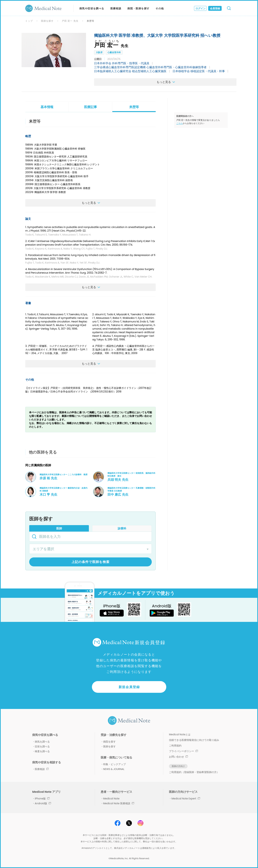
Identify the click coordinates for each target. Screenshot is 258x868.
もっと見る (167, 82)
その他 (160, 8)
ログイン (200, 8)
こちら (180, 123)
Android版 (43, 803)
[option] (54, 50)
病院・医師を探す (138, 8)
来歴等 (134, 107)
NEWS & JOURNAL (114, 769)
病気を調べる (42, 742)
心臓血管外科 (114, 52)
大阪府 (99, 52)
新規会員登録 (129, 687)
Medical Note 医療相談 (119, 803)
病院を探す (109, 742)
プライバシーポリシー (183, 751)
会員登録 (215, 8)
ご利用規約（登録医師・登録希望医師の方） (194, 772)
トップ (29, 21)
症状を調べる (42, 746)
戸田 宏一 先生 (70, 21)
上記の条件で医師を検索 (91, 562)
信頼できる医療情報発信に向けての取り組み (194, 740)
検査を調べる (42, 751)
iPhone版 (42, 799)
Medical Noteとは (180, 734)
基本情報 (47, 107)
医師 (59, 528)
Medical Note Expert (186, 799)
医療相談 (116, 8)
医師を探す (47, 21)
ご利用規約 (175, 746)
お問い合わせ (178, 757)
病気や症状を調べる (92, 8)
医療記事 (90, 107)
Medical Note (111, 799)
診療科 (122, 528)
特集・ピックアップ (114, 764)
